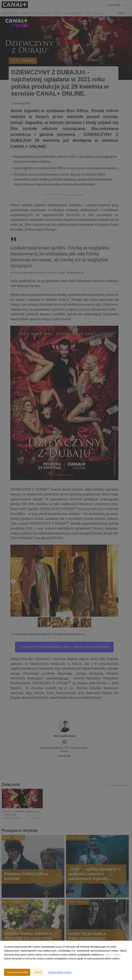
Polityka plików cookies (60, 972)
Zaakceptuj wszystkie (17, 972)
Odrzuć (38, 972)
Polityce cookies (113, 955)
